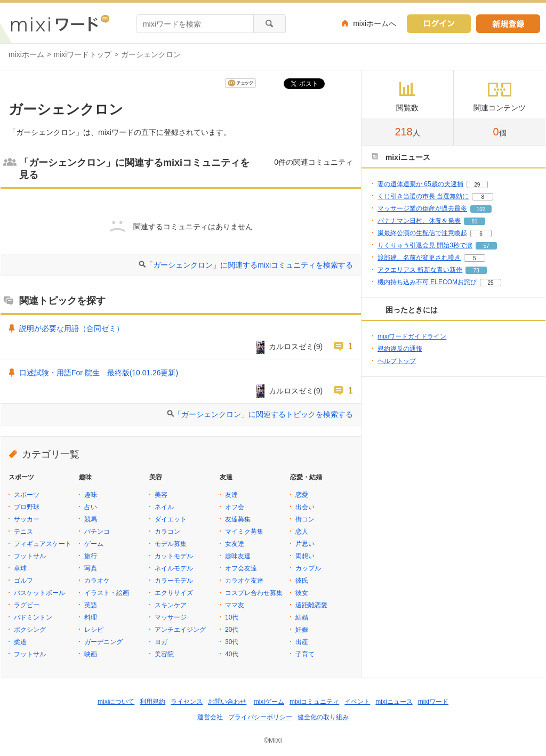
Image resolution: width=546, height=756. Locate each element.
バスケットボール (39, 593)
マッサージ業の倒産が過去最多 (422, 208)
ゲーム (94, 544)
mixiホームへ (375, 23)
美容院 (164, 654)
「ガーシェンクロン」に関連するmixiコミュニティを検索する (249, 265)
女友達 (235, 544)
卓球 (20, 568)
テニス (23, 532)
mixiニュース (394, 702)
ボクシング (30, 630)
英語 (91, 605)
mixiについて (116, 702)
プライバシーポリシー (260, 717)
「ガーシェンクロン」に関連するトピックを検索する (263, 414)
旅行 (91, 556)
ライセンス (187, 702)
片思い (305, 544)
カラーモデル (174, 581)
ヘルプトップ (397, 361)
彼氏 (302, 581)
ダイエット (171, 519)
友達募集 (238, 519)
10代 (232, 617)
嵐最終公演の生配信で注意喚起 (422, 233)
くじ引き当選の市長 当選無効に (423, 196)
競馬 (91, 519)
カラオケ (97, 581)
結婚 (302, 617)
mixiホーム (26, 54)
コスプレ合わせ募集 (254, 593)
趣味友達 (238, 556)
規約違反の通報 (400, 349)
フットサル (30, 556)
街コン (305, 519)
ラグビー (27, 605)
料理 (91, 617)
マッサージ (171, 617)
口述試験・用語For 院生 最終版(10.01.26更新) (99, 373)
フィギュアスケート (43, 544)
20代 (232, 630)
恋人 (302, 532)
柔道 (20, 642)
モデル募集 (171, 544)
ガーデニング (103, 642)
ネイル (164, 507)
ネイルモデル (174, 568)
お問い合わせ (227, 702)
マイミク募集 (244, 532)
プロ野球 (27, 507)
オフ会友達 (241, 568)
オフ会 (235, 507)
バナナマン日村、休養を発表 (419, 221)
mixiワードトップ (83, 54)
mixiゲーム (269, 702)
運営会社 (210, 717)
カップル (308, 568)
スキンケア (171, 605)
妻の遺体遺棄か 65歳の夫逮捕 (420, 184)
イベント (357, 702)
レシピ (94, 630)
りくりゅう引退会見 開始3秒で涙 (425, 245)
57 (486, 246)
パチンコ (97, 532)
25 (490, 283)
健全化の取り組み (323, 717)
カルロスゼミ (291, 347)
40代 (232, 654)
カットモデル (174, 556)
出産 (302, 642)
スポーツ (27, 495)
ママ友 (235, 605)
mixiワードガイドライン (412, 336)
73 (476, 271)
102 (481, 209)
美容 (161, 495)
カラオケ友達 (244, 581)
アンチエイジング (180, 630)
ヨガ (161, 642)
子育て (305, 654)
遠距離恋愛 (311, 605)
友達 (231, 495)
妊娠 (302, 630)
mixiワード (433, 702)
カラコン (167, 532)
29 (477, 185)
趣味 (91, 495)
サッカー (27, 519)
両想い (305, 556)
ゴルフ (23, 581)
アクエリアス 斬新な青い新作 (420, 270)
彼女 (302, 593)
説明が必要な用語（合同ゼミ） (71, 328)
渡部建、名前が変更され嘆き (419, 258)
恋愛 (302, 495)
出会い (305, 507)
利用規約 (152, 702)
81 (474, 222)
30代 (232, 642)
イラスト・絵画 (107, 593)
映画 (91, 654)
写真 (91, 568)
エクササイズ (174, 593)
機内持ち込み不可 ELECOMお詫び (427, 282)
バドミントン (33, 617)
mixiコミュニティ (314, 702)
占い (91, 507)
